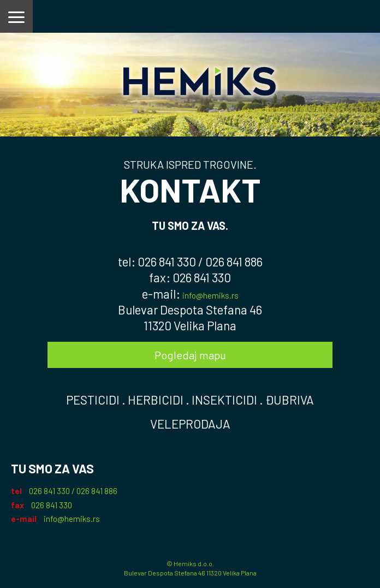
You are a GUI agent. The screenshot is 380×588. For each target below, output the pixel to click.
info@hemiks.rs (210, 295)
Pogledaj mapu (190, 355)
